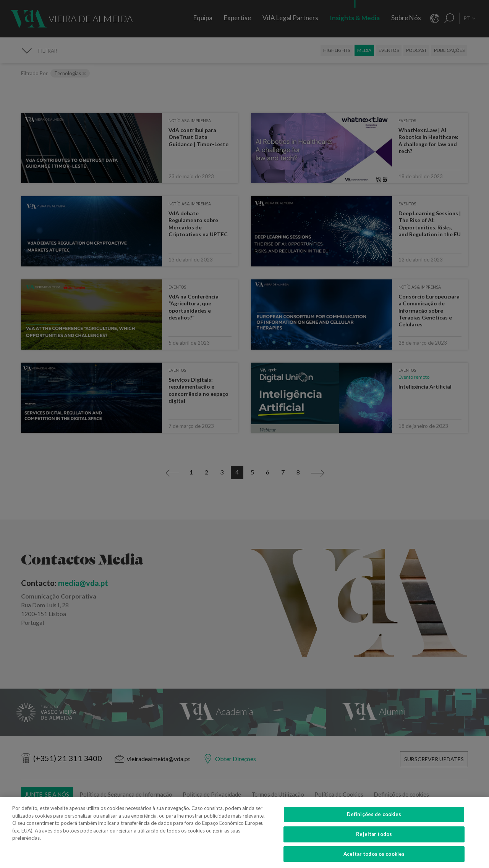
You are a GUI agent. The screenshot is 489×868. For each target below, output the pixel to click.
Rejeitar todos (374, 838)
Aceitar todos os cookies (374, 858)
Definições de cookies (374, 818)
